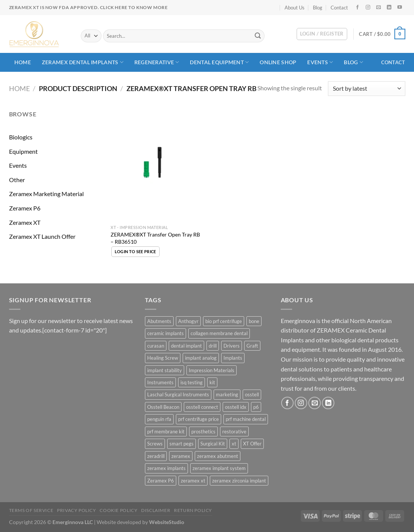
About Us (295, 8)
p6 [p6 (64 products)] (256, 407)
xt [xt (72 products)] (234, 444)
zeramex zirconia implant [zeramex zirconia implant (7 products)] (239, 481)
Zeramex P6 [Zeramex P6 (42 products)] (161, 481)
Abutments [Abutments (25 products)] (159, 321)
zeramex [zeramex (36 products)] (181, 456)
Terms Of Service (31, 510)
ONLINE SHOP (278, 62)
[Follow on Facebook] (357, 8)
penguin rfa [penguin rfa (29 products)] (159, 419)
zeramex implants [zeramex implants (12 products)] (166, 468)
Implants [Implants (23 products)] (233, 358)
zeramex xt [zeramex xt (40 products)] (193, 481)
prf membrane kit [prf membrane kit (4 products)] (166, 431)
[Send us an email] (379, 8)
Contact (339, 8)
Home (23, 62)
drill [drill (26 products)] (213, 346)
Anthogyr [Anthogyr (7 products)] (188, 321)
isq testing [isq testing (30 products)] (192, 382)
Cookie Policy (119, 510)
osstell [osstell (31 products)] (252, 394)
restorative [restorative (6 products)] (234, 431)
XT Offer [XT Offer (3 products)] (252, 444)
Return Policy (193, 510)
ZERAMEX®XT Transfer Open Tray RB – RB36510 (155, 238)
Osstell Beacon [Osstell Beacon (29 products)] (163, 407)
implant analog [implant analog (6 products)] (201, 358)
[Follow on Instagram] (368, 8)
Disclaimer (156, 510)
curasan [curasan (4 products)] (156, 346)
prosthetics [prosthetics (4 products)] (203, 431)
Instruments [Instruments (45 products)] (160, 382)
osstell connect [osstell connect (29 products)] (202, 407)
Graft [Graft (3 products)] (252, 346)
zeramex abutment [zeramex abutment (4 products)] (218, 456)
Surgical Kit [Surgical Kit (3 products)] (213, 444)
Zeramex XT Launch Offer (42, 236)
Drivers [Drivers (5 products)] (232, 346)
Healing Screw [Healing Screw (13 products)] (163, 358)
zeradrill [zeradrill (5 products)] (156, 456)
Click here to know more (134, 7)
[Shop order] (366, 89)
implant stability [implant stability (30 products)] (165, 370)
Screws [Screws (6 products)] (155, 444)
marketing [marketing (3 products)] (227, 394)
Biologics (21, 137)
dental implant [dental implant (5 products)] (186, 346)
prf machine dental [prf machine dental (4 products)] (246, 419)
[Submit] (258, 36)
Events (320, 62)
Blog (318, 8)
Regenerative (157, 62)
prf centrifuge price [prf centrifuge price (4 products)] (199, 419)
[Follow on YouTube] (400, 8)
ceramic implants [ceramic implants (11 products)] (165, 333)
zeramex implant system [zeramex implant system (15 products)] (219, 468)
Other (17, 180)
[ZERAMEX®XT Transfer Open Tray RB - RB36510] (157, 165)
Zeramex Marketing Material (46, 194)
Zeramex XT (25, 222)
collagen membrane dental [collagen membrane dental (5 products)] (219, 333)
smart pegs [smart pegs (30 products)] (182, 444)
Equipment (23, 151)
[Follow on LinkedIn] (389, 8)
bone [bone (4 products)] (254, 321)
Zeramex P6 (25, 208)
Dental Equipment (219, 62)
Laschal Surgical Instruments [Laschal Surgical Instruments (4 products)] (178, 394)
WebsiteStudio (167, 522)
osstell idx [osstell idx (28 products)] (236, 407)
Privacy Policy (77, 510)
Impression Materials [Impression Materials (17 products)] (212, 370)
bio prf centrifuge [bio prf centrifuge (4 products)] (224, 321)
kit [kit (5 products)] (212, 382)
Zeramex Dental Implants (83, 62)
